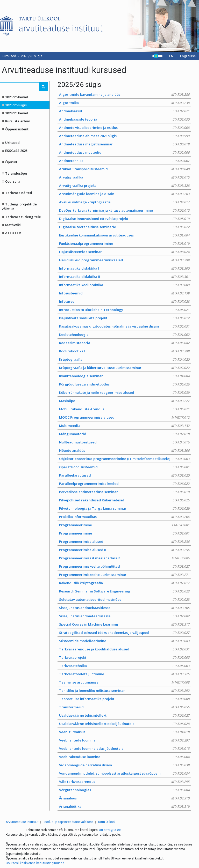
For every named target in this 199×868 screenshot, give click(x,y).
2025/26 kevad (17, 97)
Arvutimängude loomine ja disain (124, 194)
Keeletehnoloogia (124, 335)
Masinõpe (124, 401)
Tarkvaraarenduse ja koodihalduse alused (124, 649)
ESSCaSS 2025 (16, 151)
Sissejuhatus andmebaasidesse (124, 608)
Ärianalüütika (124, 806)
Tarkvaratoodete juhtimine (124, 674)
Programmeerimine (124, 525)
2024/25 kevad (17, 113)
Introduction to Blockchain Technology (124, 310)
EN (171, 56)
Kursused (9, 56)
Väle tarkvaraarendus (124, 782)
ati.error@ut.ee (110, 830)
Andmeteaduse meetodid (124, 152)
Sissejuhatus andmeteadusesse (124, 616)
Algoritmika (124, 103)
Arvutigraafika (124, 177)
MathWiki (13, 225)
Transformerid (124, 707)
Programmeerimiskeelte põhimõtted (124, 566)
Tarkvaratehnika (124, 666)
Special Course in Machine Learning (124, 624)
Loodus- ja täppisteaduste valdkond (68, 822)
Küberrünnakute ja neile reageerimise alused (124, 392)
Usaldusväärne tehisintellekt (124, 715)
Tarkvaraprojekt (124, 657)
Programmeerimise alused (124, 541)
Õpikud (11, 162)
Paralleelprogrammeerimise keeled (124, 484)
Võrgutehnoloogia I (124, 790)
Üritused (12, 143)
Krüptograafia (124, 359)
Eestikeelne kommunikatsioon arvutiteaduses (124, 235)
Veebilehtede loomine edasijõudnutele (124, 748)
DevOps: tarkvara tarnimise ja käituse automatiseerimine (124, 210)
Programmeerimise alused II (124, 550)
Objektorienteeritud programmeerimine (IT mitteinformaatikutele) (124, 459)
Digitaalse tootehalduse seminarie (124, 227)
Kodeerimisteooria (124, 343)
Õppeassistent (17, 129)
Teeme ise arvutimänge (124, 682)
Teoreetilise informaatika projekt (124, 699)
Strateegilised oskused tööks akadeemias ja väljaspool (124, 633)
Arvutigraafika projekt (124, 186)
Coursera (13, 181)
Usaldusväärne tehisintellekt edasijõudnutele (124, 724)
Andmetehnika (124, 161)
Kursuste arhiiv (17, 121)
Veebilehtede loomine (124, 740)
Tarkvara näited (19, 193)
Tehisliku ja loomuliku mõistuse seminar (124, 691)
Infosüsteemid (124, 293)
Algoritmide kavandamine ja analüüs (124, 94)
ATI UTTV (13, 233)
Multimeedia (124, 426)
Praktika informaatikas (124, 517)
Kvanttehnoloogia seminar (124, 376)
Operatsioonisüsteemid (124, 467)
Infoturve (124, 301)
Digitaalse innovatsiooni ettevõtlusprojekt (124, 219)
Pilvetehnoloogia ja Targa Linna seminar (124, 508)
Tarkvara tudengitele (23, 217)
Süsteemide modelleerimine (124, 641)
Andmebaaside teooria (124, 119)
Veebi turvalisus (124, 732)
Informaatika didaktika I (124, 268)
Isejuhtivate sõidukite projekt (124, 318)
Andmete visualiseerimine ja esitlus (124, 128)
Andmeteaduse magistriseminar (124, 144)
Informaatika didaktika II (124, 277)
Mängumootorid (124, 434)
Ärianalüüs (124, 798)
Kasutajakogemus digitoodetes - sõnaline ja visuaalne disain (124, 326)
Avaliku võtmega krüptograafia (124, 202)
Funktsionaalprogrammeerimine (124, 243)
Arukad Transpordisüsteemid (124, 169)
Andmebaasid (124, 111)
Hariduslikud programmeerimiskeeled (124, 260)
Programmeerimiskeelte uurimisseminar (124, 575)
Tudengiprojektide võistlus (19, 206)
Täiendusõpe (16, 173)
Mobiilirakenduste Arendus (124, 409)
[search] (20, 87)
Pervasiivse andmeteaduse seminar (124, 492)
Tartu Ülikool (106, 822)
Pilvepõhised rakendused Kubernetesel (124, 500)
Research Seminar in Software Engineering (124, 591)
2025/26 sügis (16, 105)
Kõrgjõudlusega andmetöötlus (124, 384)
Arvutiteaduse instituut (22, 822)
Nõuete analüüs (124, 450)
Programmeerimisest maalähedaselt (124, 558)
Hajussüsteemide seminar (124, 252)
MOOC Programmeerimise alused (124, 417)
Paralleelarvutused (124, 475)
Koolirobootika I (124, 351)
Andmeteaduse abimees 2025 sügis (124, 136)
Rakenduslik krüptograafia (124, 583)
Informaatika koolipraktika (124, 285)
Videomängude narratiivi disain (124, 765)
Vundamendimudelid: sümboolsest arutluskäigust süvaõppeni (124, 773)
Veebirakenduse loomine (124, 757)
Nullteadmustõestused (124, 442)
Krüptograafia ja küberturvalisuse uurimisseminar (124, 368)
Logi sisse (188, 56)
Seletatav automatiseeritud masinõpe (124, 599)
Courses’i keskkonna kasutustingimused (35, 863)
